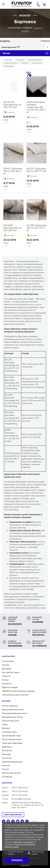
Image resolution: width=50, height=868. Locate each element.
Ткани (5, 724)
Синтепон (7, 758)
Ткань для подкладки (12, 743)
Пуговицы (7, 777)
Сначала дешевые (35, 60)
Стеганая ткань (9, 732)
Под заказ (20, 60)
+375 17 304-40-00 (20, 788)
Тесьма (5, 769)
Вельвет (6, 728)
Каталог (6, 701)
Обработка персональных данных (18, 691)
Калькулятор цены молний (15, 695)
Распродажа (9, 66)
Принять (17, 860)
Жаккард (6, 754)
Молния (6, 765)
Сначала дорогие (11, 63)
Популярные (37, 63)
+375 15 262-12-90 (19, 795)
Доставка (7, 669)
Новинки (25, 63)
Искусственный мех (12, 739)
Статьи (5, 680)
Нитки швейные (10, 706)
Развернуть (45, 41)
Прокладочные (11, 47)
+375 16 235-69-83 (20, 791)
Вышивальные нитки (12, 717)
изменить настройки (23, 842)
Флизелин (7, 751)
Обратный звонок (13, 815)
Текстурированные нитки (15, 713)
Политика (20, 844)
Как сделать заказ (11, 672)
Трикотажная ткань (11, 736)
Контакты (7, 684)
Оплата (6, 665)
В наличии (8, 60)
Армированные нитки (13, 710)
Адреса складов (10, 687)
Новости (6, 676)
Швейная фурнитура (12, 762)
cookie (16, 847)
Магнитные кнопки (11, 773)
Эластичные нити (11, 721)
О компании (8, 661)
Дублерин (7, 747)
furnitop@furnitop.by (21, 799)
